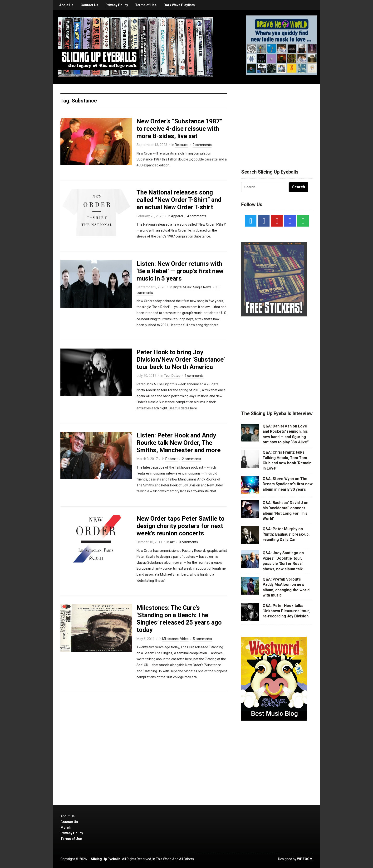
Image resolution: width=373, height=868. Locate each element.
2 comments (191, 459)
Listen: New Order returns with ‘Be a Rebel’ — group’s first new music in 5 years (180, 271)
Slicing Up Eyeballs (106, 859)
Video (184, 639)
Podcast (172, 459)
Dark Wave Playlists (179, 5)
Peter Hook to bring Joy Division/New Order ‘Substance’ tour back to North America (181, 359)
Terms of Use (146, 5)
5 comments (202, 639)
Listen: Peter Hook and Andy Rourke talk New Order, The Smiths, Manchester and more (179, 443)
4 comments (197, 216)
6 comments (194, 376)
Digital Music (182, 287)
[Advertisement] (277, 121)
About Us (66, 5)
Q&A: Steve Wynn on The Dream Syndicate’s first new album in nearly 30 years (288, 484)
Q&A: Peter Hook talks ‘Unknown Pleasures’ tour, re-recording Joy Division (286, 611)
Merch (66, 828)
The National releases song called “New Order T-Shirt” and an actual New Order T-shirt (179, 200)
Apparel (177, 216)
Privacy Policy (117, 5)
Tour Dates (172, 376)
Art (172, 542)
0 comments (202, 145)
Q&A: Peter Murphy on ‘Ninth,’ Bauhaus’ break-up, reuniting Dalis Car (286, 534)
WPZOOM (305, 859)
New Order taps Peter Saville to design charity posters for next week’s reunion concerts (181, 526)
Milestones (170, 639)
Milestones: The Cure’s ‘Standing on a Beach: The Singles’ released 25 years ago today (179, 619)
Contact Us (89, 5)
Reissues (182, 145)
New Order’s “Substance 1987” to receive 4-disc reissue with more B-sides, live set (179, 129)
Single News (202, 287)
